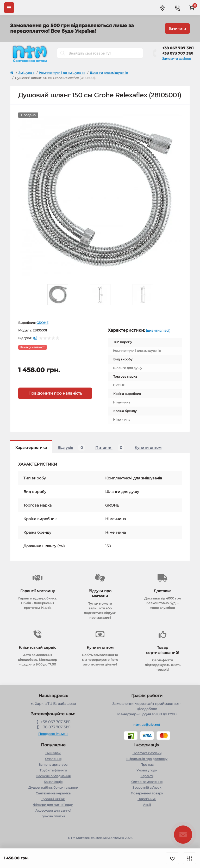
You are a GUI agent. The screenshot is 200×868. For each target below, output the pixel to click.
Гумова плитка (53, 816)
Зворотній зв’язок (147, 787)
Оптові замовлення (147, 782)
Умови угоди (147, 770)
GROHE (42, 323)
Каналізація (53, 782)
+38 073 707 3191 (178, 53)
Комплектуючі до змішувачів (62, 73)
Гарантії (147, 776)
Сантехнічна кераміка (53, 793)
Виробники (147, 799)
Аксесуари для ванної (53, 810)
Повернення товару (147, 793)
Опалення (53, 759)
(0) (35, 338)
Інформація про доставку (147, 759)
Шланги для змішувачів (109, 73)
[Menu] (9, 8)
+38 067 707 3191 (178, 48)
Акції (147, 805)
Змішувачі (26, 73)
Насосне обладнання (53, 776)
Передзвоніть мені (53, 734)
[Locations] (162, 8)
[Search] (63, 53)
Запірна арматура (53, 765)
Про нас (147, 765)
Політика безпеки (147, 753)
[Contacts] (177, 8)
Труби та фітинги (53, 770)
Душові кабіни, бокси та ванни (53, 787)
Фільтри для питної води (53, 805)
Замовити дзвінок (177, 59)
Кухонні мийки (53, 799)
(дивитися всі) (158, 330)
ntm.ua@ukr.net (147, 725)
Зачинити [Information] (177, 28)
